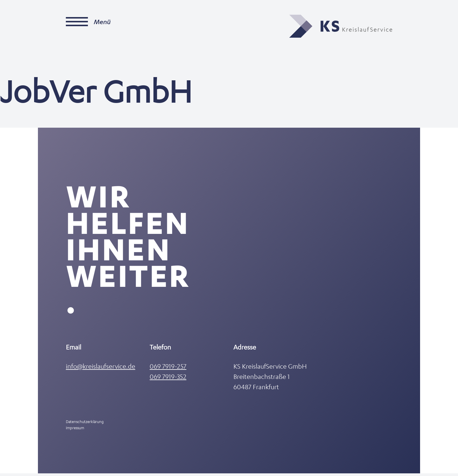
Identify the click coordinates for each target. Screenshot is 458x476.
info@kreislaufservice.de (101, 369)
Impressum (75, 430)
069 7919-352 (168, 379)
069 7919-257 (168, 369)
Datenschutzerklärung (85, 424)
